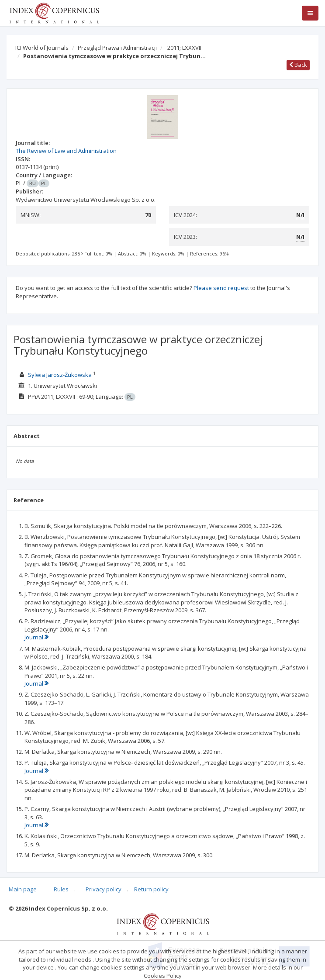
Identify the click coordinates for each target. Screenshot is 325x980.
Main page (23, 889)
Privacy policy (104, 889)
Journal (36, 637)
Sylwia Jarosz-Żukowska (60, 375)
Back (298, 65)
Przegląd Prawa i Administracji (117, 48)
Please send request (221, 288)
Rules (61, 889)
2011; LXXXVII (184, 48)
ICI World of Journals (42, 48)
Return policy (151, 889)
